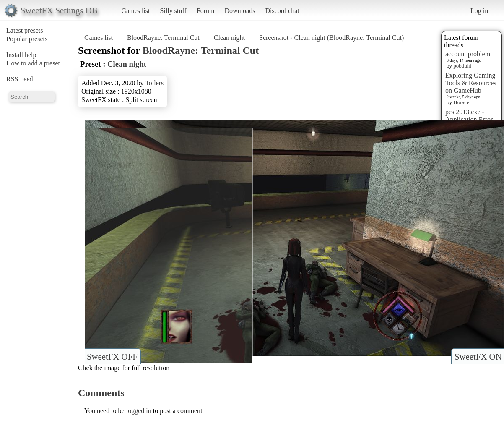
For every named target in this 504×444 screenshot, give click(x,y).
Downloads (240, 11)
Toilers (154, 83)
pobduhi (462, 66)
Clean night (229, 38)
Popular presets (27, 39)
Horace (461, 102)
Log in (479, 11)
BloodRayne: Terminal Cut (163, 38)
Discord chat (282, 11)
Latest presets (25, 30)
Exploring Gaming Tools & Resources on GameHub (471, 83)
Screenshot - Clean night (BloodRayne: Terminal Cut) (331, 38)
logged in (139, 411)
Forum (206, 11)
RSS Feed (20, 79)
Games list (136, 11)
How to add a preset (33, 63)
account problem (468, 54)
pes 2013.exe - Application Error (469, 116)
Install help (21, 55)
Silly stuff (173, 11)
